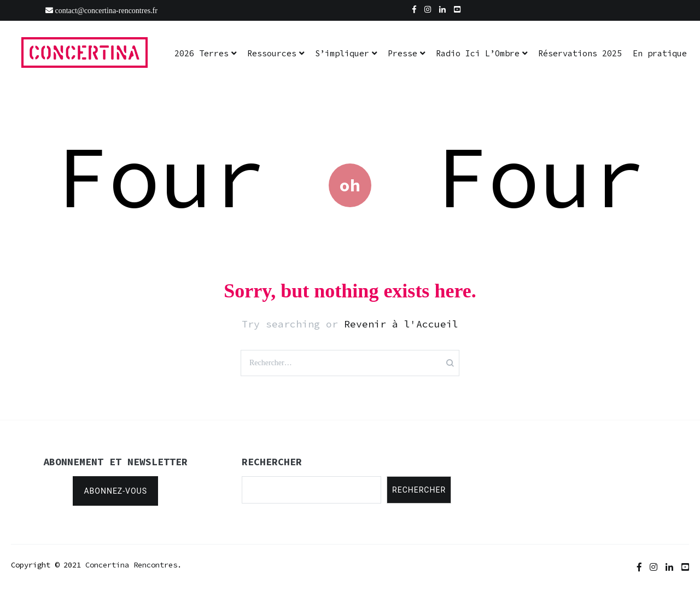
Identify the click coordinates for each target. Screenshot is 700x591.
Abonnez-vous (115, 491)
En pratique (660, 53)
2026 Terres (202, 53)
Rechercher (419, 490)
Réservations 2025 (580, 53)
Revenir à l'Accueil (401, 324)
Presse (402, 53)
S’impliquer (342, 53)
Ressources (272, 53)
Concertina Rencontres (131, 565)
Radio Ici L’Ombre (478, 53)
